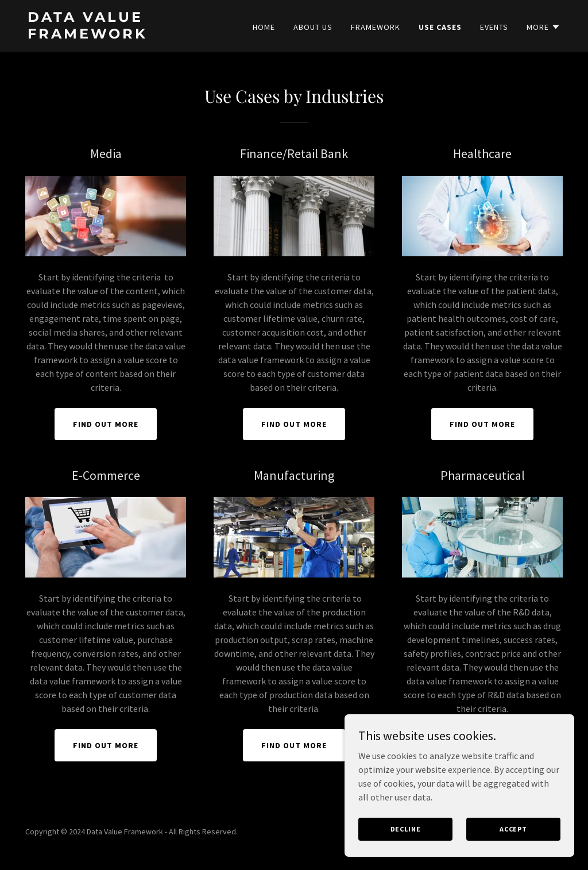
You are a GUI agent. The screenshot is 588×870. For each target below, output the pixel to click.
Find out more (106, 424)
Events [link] (494, 27)
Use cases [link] (440, 27)
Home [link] (264, 27)
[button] (543, 27)
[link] (121, 35)
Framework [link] (376, 27)
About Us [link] (313, 27)
